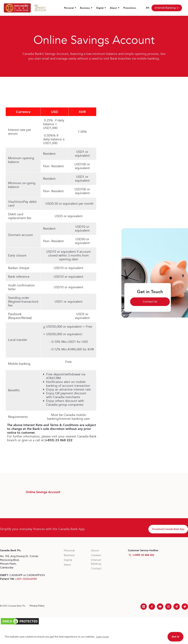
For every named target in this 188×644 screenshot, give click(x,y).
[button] (70, 8)
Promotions (130, 8)
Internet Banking (96, 562)
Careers (96, 555)
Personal (69, 550)
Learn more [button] (102, 637)
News (67, 565)
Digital (68, 560)
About (95, 550)
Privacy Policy (37, 606)
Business (69, 555)
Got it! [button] (175, 637)
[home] (17, 8)
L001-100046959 (26, 579)
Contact (96, 568)
